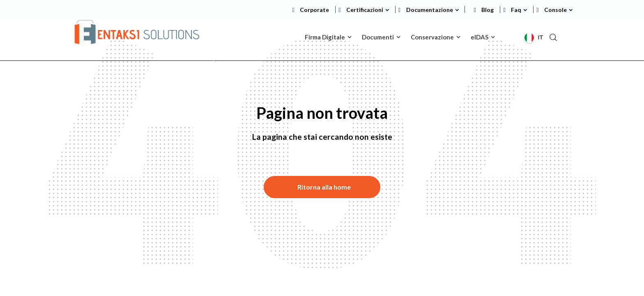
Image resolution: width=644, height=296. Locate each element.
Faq (516, 10)
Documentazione (430, 10)
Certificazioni (365, 10)
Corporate (314, 10)
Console (555, 10)
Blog (488, 10)
